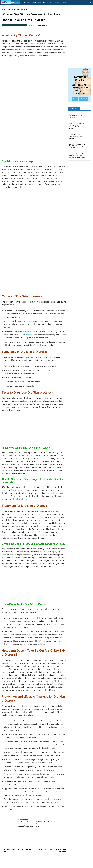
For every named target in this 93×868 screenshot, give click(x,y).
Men (75, 99)
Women (84, 99)
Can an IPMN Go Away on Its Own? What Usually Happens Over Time (77, 146)
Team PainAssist (42, 25)
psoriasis (30, 335)
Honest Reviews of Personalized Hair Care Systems (75, 136)
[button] (91, 3)
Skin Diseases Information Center (18, 9)
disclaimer (42, 824)
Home (4, 9)
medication (47, 535)
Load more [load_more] (80, 164)
